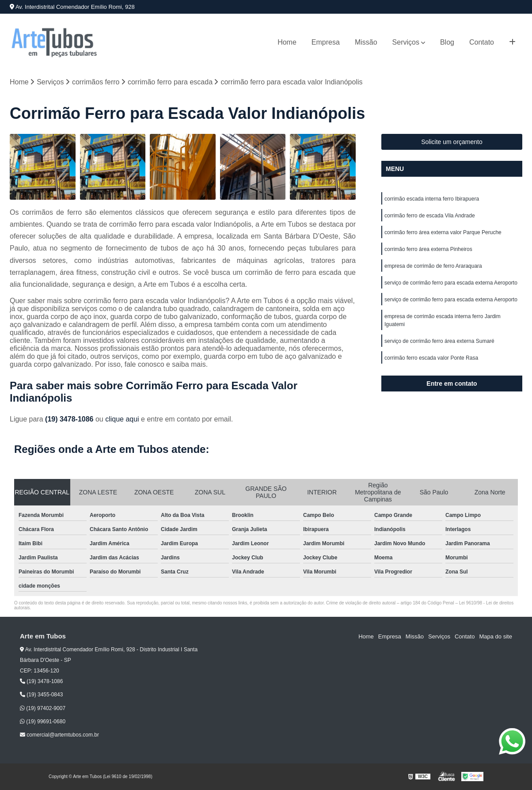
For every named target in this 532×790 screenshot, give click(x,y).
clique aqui (122, 419)
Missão (366, 42)
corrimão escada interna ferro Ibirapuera (432, 199)
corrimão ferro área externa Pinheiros (428, 249)
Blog (447, 42)
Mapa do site (495, 636)
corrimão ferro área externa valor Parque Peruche (443, 232)
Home (287, 42)
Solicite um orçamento (452, 142)
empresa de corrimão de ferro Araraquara (433, 266)
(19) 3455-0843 (41, 695)
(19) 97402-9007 (43, 708)
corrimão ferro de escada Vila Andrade (430, 216)
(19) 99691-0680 (43, 722)
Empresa (326, 42)
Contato (482, 42)
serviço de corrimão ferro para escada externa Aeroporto (451, 283)
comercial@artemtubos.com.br (59, 735)
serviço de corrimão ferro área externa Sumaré (439, 341)
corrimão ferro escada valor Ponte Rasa (431, 358)
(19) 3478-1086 (70, 419)
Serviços (406, 42)
